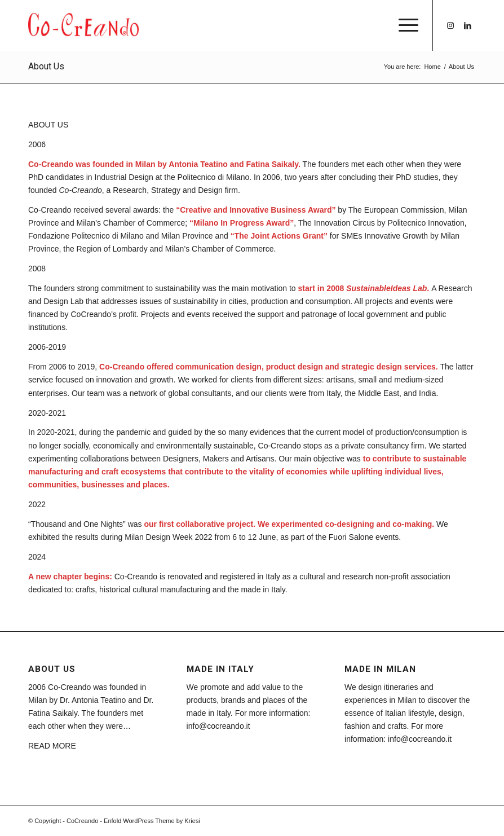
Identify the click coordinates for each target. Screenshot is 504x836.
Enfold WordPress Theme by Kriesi (152, 821)
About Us (46, 66)
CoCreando (82, 821)
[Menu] (403, 25)
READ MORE (52, 746)
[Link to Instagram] (450, 25)
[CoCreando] (83, 25)
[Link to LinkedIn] (467, 25)
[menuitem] (403, 25)
